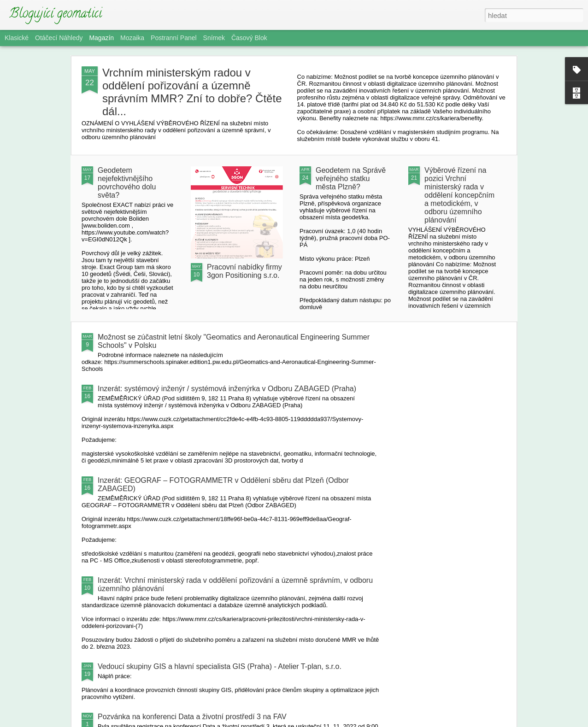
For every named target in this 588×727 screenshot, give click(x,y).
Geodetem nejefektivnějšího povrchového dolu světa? (127, 183)
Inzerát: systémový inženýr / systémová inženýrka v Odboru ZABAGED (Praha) (227, 389)
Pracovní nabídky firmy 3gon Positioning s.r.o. (244, 271)
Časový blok (249, 38)
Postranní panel (174, 38)
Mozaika (132, 38)
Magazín (101, 38)
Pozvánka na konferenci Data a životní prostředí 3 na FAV (192, 717)
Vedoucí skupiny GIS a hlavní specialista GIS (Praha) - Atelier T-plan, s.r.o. (220, 666)
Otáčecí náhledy (59, 38)
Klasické (17, 38)
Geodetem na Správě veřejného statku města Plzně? (351, 179)
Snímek (214, 38)
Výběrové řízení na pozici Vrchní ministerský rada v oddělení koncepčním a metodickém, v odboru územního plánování (459, 195)
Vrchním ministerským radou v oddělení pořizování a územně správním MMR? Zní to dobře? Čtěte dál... (192, 92)
